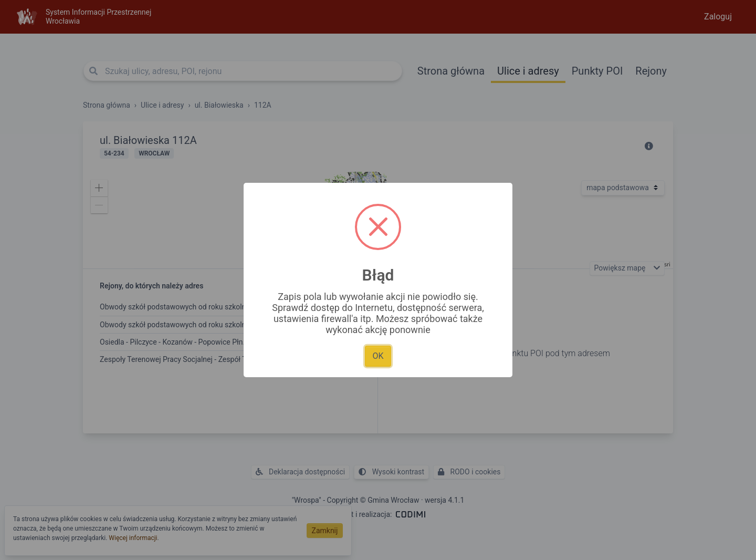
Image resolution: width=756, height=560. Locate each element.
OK (378, 356)
